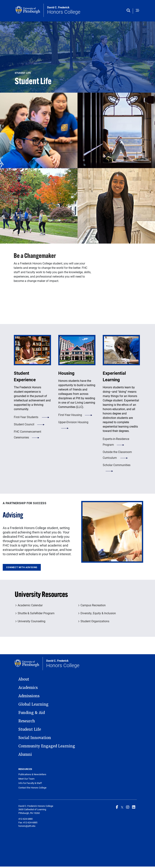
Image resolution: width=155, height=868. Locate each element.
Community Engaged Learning (47, 746)
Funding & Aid (32, 713)
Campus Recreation (93, 605)
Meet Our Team (26, 779)
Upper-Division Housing (73, 422)
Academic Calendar (30, 605)
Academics (28, 688)
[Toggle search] (129, 11)
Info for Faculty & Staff (30, 783)
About (24, 679)
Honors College (64, 10)
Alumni (25, 754)
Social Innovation (35, 738)
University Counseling (32, 621)
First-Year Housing (70, 415)
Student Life (30, 729)
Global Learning (33, 704)
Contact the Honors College (32, 788)
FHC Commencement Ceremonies (28, 434)
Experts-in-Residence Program (116, 442)
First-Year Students (26, 417)
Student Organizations (95, 621)
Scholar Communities (117, 465)
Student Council (24, 424)
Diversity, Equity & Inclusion (98, 613)
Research (27, 721)
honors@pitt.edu (27, 826)
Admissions (29, 696)
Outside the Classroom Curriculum (117, 455)
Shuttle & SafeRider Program (36, 613)
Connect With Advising (22, 567)
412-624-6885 (30, 822)
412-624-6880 (25, 819)
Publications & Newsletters (32, 774)
